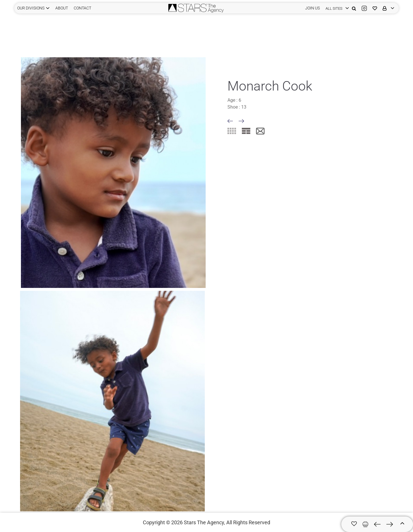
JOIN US (312, 8)
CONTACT (82, 8)
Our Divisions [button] (31, 8)
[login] (336, 8)
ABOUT (62, 8)
